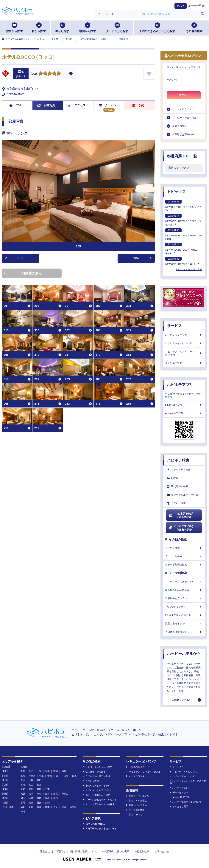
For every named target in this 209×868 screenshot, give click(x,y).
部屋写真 (46, 105)
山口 (56, 798)
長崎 (39, 807)
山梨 (31, 780)
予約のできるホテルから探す (157, 28)
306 (143, 258)
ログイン (184, 95)
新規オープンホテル (138, 796)
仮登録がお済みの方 (183, 134)
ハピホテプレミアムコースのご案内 (184, 353)
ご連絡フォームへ (182, 700)
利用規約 (60, 851)
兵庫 (31, 794)
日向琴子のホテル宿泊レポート (100, 829)
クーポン (108, 105)
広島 (31, 798)
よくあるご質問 (184, 363)
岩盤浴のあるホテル (184, 598)
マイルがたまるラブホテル (98, 790)
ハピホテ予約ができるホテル (181, 515)
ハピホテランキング (184, 335)
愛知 (23, 789)
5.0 (34, 74)
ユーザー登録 (196, 6)
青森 (23, 771)
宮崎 (64, 807)
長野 (39, 780)
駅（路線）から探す (94, 772)
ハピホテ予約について (182, 776)
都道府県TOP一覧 (182, 156)
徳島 (31, 803)
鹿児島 (73, 807)
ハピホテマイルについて (184, 343)
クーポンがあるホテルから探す (100, 800)
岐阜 (31, 789)
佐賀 (31, 807)
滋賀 (47, 794)
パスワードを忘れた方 (184, 118)
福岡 (23, 807)
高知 (47, 803)
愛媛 (39, 803)
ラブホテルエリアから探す (183, 495)
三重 (47, 789)
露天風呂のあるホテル (184, 590)
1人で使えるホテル (184, 607)
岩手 (47, 771)
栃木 (58, 776)
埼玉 (41, 776)
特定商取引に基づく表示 (116, 851)
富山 (31, 785)
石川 (23, 785)
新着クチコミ (134, 815)
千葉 (50, 776)
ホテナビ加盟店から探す (96, 795)
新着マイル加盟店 (137, 801)
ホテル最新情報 (135, 810)
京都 (39, 794)
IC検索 (172, 478)
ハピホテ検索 (178, 460)
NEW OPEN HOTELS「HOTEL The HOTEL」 (183, 234)
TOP (15, 105)
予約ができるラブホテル (96, 786)
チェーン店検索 (184, 556)
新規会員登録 (180, 126)
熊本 (47, 807)
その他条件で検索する (184, 632)
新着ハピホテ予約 (137, 805)
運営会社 (45, 851)
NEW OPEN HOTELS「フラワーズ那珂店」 (183, 220)
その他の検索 (194, 28)
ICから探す (62, 28)
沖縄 (23, 812)
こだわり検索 (176, 503)
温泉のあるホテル (184, 623)
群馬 (74, 776)
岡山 (23, 798)
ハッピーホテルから (184, 654)
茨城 (66, 776)
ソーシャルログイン (183, 109)
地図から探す (88, 28)
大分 (56, 807)
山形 (39, 771)
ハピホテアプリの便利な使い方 (143, 772)
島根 (47, 798)
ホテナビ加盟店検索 (184, 565)
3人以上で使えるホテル (184, 615)
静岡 (39, 789)
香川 (23, 803)
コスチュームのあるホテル (184, 581)
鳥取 (39, 798)
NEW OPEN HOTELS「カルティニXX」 (183, 206)
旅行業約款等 (142, 851)
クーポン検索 (184, 548)
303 (14, 258)
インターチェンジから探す (98, 767)
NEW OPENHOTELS (94, 824)
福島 (64, 771)
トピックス (176, 192)
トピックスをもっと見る (189, 269)
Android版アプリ (184, 413)
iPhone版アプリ (184, 405)
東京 (23, 776)
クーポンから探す (117, 28)
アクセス (77, 105)
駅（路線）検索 (177, 487)
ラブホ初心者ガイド (138, 767)
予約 (138, 105)
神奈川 (32, 776)
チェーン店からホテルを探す (99, 804)
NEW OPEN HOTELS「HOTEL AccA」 (181, 249)
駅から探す (39, 28)
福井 (39, 785)
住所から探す (14, 28)
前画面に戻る (23, 273)
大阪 (23, 794)
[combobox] (169, 14)
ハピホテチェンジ (180, 788)
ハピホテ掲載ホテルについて (186, 802)
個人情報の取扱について (84, 851)
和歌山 (65, 794)
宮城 (56, 771)
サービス (174, 326)
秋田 (31, 771)
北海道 (24, 767)
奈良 (56, 794)
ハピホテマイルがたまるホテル (181, 528)
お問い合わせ (162, 851)
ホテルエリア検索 (179, 470)
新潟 (23, 780)
